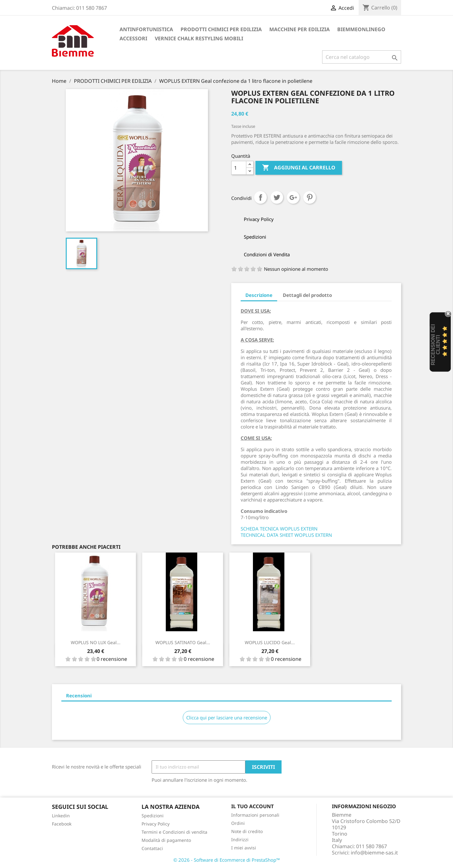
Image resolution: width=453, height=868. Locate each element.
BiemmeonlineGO (361, 29)
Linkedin (61, 816)
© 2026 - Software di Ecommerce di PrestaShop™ (227, 860)
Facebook (62, 824)
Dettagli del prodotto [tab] (307, 295)
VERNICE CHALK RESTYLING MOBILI (199, 38)
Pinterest (310, 197)
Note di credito (247, 831)
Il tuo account (252, 806)
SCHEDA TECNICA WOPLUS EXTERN (279, 529)
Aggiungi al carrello (299, 168)
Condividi (260, 197)
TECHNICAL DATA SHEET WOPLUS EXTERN (286, 535)
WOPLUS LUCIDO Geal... (270, 642)
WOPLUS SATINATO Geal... (183, 642)
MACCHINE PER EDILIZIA (299, 29)
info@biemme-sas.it (374, 853)
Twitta (277, 197)
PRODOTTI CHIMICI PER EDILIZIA (221, 29)
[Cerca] (362, 57)
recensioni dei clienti (436, 345)
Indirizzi (240, 840)
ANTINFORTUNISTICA (146, 29)
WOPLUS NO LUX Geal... (96, 642)
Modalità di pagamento (166, 840)
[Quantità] (239, 168)
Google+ (293, 197)
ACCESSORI (133, 38)
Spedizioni (153, 816)
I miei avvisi (244, 848)
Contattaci (152, 848)
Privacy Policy (156, 824)
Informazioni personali (255, 815)
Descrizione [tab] (259, 295)
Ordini (238, 823)
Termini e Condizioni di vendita (174, 832)
